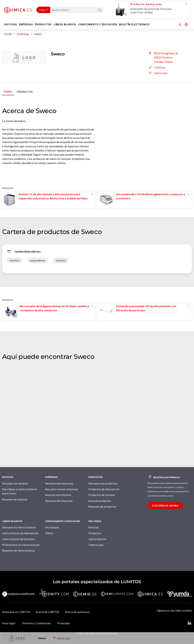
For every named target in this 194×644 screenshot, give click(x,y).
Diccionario (52, 527)
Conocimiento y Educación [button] (98, 24)
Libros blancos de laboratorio (20, 533)
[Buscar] (100, 10)
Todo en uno (96, 545)
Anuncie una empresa (58, 495)
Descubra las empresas (59, 483)
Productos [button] (43, 24)
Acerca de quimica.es (77, 612)
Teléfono (156, 67)
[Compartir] (180, 25)
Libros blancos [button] (65, 24)
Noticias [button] (11, 24)
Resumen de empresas (59, 501)
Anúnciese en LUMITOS (16, 612)
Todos (42, 10)
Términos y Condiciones (36, 623)
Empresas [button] (26, 24)
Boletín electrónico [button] (134, 24)
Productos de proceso (102, 495)
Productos (25, 92)
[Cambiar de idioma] (186, 25)
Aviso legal (9, 623)
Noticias (94, 527)
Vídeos (49, 533)
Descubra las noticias (15, 483)
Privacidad (63, 623)
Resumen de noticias (15, 499)
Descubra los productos (103, 483)
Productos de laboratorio (104, 489)
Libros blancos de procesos (19, 539)
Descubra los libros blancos (19, 527)
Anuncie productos (100, 501)
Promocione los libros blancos (21, 545)
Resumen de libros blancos (19, 551)
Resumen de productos (102, 507)
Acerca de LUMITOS (48, 612)
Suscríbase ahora (165, 505)
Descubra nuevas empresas (62, 489)
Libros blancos (97, 539)
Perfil (8, 92)
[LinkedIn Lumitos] (189, 623)
